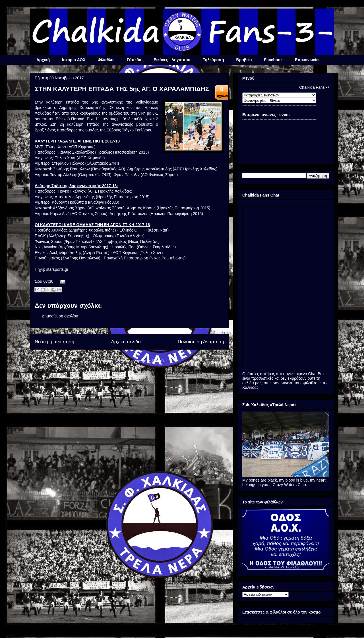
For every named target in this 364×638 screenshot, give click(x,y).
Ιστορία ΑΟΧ (74, 60)
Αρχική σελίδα (126, 342)
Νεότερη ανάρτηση (54, 342)
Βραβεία (244, 60)
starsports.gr (57, 269)
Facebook (273, 60)
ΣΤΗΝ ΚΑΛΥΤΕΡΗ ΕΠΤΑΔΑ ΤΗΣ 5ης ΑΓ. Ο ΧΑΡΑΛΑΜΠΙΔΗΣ (122, 89)
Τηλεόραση (213, 60)
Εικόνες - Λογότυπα (172, 60)
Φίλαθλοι (106, 60)
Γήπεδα (134, 60)
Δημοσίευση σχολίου (60, 316)
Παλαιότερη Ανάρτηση (201, 342)
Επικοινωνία (307, 60)
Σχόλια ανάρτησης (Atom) (141, 361)
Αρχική (43, 60)
